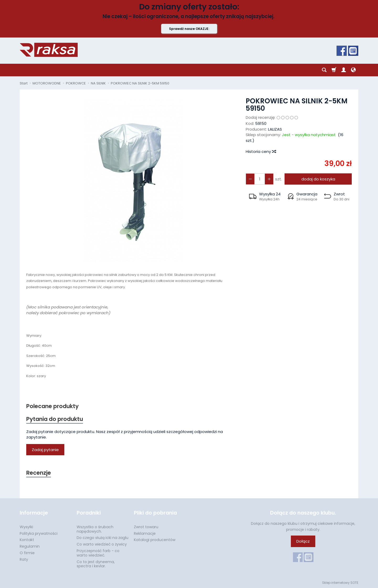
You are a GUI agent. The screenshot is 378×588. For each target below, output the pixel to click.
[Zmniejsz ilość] (269, 179)
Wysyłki (26, 527)
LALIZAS (275, 129)
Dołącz (303, 541)
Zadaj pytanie (45, 450)
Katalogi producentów (155, 540)
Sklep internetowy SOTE (340, 583)
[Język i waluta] (353, 70)
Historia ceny (261, 151)
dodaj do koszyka (318, 179)
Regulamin (30, 546)
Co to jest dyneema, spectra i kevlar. (96, 564)
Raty (24, 559)
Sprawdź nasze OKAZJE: (189, 29)
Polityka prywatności (39, 533)
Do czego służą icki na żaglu (103, 538)
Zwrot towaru (146, 527)
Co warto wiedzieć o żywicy (102, 544)
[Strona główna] (49, 50)
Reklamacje (145, 533)
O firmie (27, 553)
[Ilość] (260, 179)
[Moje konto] (344, 70)
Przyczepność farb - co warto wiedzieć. (98, 553)
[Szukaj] (324, 70)
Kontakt (27, 540)
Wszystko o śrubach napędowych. (95, 529)
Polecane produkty (52, 406)
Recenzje (39, 473)
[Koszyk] (334, 70)
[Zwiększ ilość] (250, 179)
